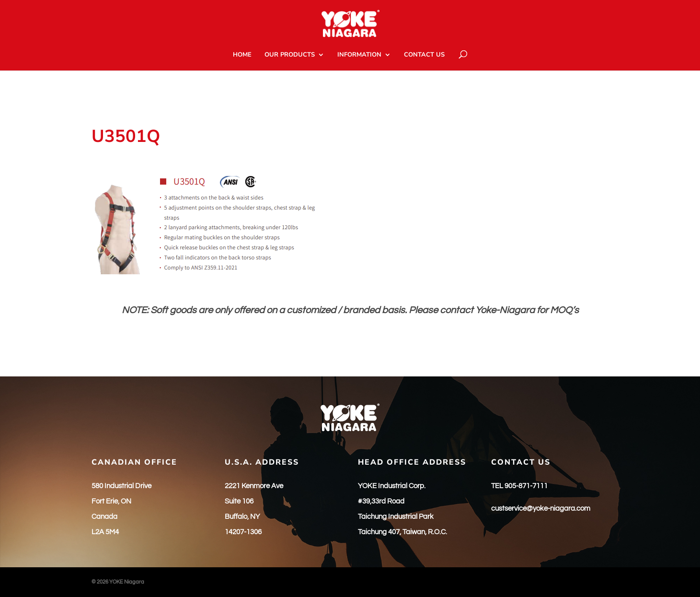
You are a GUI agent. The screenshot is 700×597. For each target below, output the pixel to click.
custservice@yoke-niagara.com (541, 509)
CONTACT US (424, 55)
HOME (242, 55)
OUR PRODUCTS (290, 55)
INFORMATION (359, 55)
